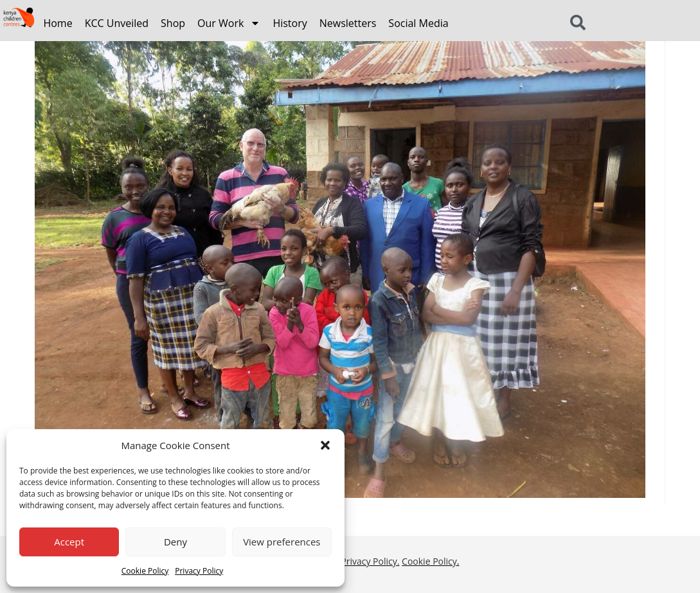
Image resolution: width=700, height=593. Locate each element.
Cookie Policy (145, 571)
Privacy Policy (199, 571)
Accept (69, 542)
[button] (325, 445)
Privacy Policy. (370, 561)
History (290, 23)
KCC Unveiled (117, 23)
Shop (173, 23)
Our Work (229, 23)
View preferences (282, 542)
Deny (175, 542)
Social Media (418, 23)
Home (58, 23)
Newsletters (348, 23)
